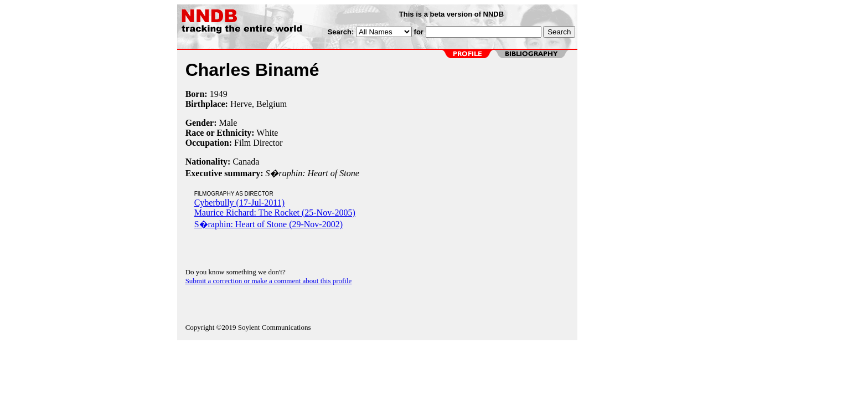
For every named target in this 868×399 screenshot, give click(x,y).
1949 (219, 94)
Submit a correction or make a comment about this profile (269, 281)
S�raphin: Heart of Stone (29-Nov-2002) (268, 224)
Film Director (259, 143)
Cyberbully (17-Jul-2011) (239, 203)
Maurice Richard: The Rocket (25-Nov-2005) (275, 213)
